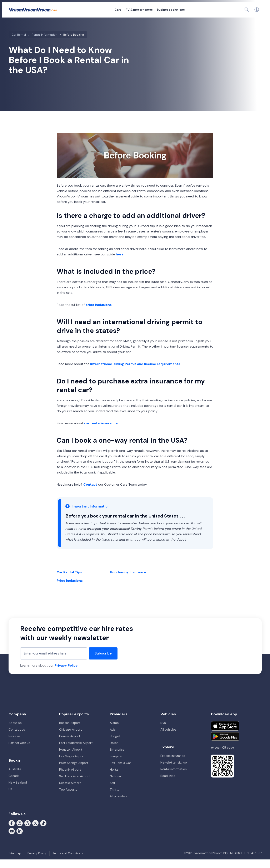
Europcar (116, 765)
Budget (115, 745)
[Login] (257, 10)
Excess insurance (173, 764)
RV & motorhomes (116, 10)
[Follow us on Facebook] (12, 832)
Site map (15, 862)
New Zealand (18, 791)
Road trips (168, 784)
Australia (15, 778)
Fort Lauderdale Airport (76, 751)
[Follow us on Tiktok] (43, 832)
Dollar (114, 751)
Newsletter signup (174, 771)
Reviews (14, 745)
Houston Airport (71, 758)
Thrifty (115, 798)
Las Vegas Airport (72, 765)
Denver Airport (70, 745)
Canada (14, 784)
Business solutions (148, 10)
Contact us (17, 738)
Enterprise (117, 758)
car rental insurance (101, 423)
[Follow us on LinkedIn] (20, 839)
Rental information (174, 778)
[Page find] (237, 10)
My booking (217, 10)
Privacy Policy (66, 670)
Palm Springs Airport (74, 771)
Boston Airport (70, 731)
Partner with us (19, 751)
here (120, 254)
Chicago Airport (71, 738)
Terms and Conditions (68, 862)
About (201, 10)
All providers (119, 805)
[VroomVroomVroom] (33, 10)
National (116, 785)
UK (10, 798)
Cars (95, 10)
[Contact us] (247, 10)
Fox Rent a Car (120, 771)
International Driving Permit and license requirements (135, 364)
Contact (90, 484)
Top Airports (68, 798)
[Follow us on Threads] (27, 832)
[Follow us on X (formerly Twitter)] (35, 832)
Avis (113, 738)
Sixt (112, 791)
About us (15, 731)
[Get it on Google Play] (225, 745)
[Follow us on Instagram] (20, 832)
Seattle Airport (70, 791)
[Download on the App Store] (225, 734)
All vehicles (168, 738)
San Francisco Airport (75, 785)
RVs (163, 731)
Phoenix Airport (70, 778)
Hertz (114, 778)
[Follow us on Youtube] (12, 839)
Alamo (114, 731)
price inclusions (99, 305)
